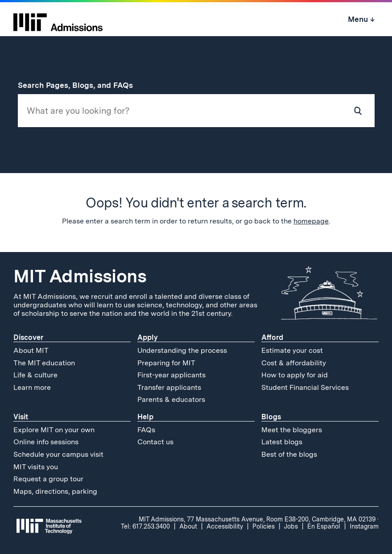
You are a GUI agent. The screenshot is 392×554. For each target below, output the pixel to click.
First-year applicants (171, 375)
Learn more (32, 387)
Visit (21, 417)
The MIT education (44, 363)
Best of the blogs (289, 454)
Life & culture (35, 375)
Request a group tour (48, 479)
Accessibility (225, 526)
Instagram (364, 526)
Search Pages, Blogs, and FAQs (80, 85)
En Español (324, 526)
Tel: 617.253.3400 (145, 526)
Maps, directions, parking (55, 491)
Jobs (291, 526)
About (188, 526)
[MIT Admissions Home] (58, 19)
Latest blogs (282, 442)
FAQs (146, 430)
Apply (148, 337)
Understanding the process (182, 350)
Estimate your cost (292, 350)
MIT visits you (36, 467)
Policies (264, 526)
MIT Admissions (80, 276)
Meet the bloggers (292, 430)
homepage (311, 221)
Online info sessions (46, 442)
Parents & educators (171, 399)
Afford (272, 337)
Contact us (155, 442)
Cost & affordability (294, 363)
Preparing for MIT (166, 363)
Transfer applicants (169, 387)
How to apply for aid (295, 375)
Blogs (271, 417)
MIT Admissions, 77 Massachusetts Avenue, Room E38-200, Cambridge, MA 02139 (257, 519)
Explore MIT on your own (54, 430)
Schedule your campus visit (58, 454)
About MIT (31, 350)
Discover (28, 337)
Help (145, 417)
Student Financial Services (305, 387)
